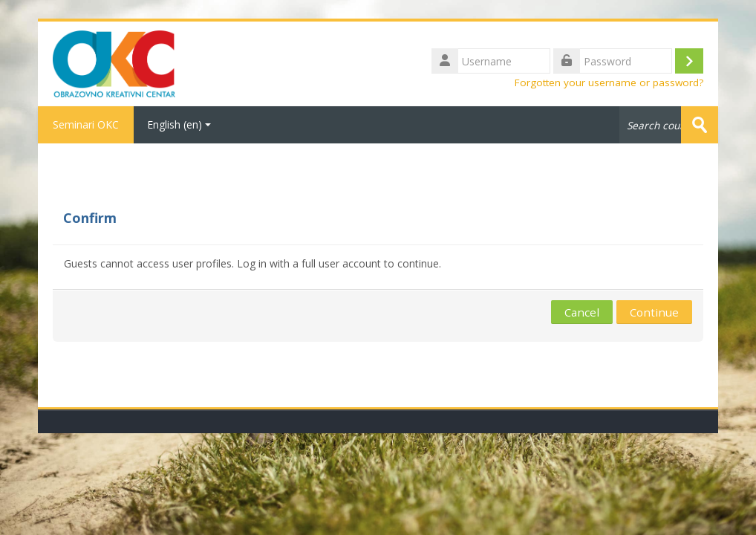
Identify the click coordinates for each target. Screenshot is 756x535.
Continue (654, 312)
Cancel (582, 312)
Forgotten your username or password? (609, 82)
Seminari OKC (86, 124)
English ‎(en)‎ (179, 124)
